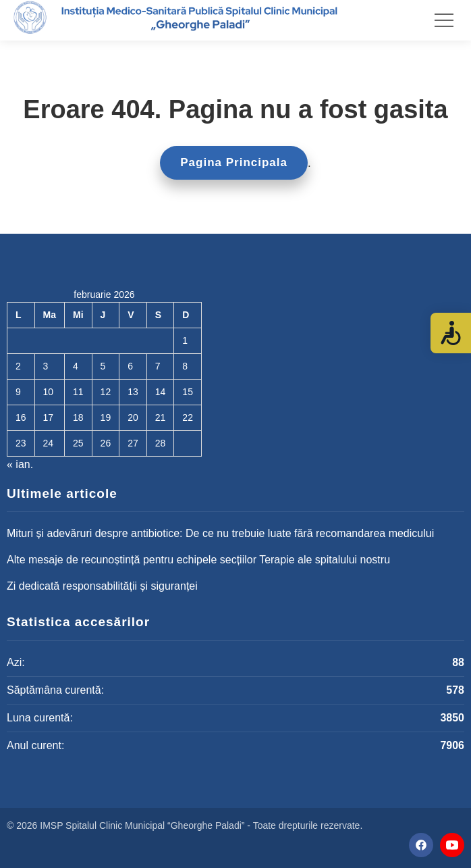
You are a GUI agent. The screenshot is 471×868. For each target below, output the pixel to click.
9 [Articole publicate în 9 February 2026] (18, 392)
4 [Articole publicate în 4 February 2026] (76, 366)
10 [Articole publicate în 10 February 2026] (49, 392)
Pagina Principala (234, 162)
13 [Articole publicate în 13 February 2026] (133, 392)
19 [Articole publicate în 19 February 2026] (106, 417)
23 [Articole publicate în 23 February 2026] (21, 443)
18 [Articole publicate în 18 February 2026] (78, 417)
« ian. (20, 464)
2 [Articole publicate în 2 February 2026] (18, 366)
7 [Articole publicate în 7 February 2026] (158, 366)
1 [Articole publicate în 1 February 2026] (185, 340)
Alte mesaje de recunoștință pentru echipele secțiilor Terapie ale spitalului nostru (198, 560)
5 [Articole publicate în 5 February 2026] (103, 366)
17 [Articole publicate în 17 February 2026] (49, 417)
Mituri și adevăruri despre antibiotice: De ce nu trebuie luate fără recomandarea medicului (220, 533)
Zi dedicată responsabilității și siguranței (102, 586)
